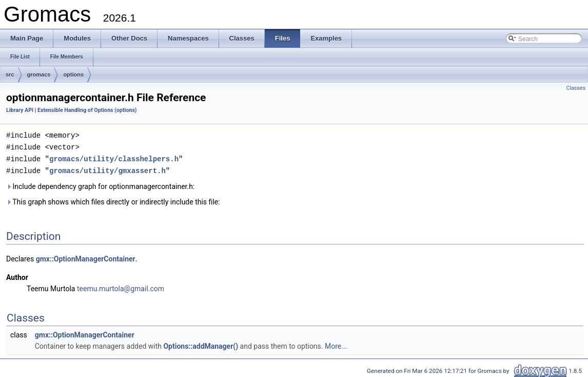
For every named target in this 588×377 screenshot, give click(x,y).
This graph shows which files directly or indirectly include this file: (113, 200)
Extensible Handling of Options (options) (87, 110)
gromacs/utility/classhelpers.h (114, 157)
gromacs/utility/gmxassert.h (107, 169)
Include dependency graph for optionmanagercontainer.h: (100, 184)
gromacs (39, 74)
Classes (576, 88)
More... (336, 344)
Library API (20, 110)
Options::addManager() (201, 344)
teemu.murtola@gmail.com (121, 287)
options (73, 74)
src (10, 74)
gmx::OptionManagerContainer (86, 257)
